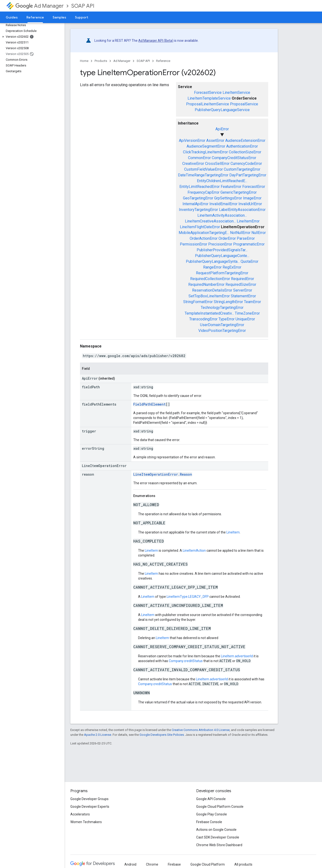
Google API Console (211, 799)
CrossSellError (217, 164)
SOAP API (83, 6)
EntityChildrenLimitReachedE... (222, 181)
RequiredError (243, 279)
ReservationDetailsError (212, 290)
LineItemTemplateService (209, 98)
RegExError (232, 267)
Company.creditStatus (186, 661)
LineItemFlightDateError (200, 227)
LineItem (233, 532)
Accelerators (80, 814)
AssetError (215, 141)
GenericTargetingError (239, 192)
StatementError (243, 296)
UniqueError (245, 319)
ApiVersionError (192, 141)
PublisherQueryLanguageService (222, 110)
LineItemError (248, 221)
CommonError (199, 158)
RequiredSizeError (241, 284)
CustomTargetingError (242, 169)
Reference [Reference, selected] (35, 17)
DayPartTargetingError (248, 175)
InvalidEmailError (223, 204)
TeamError (252, 302)
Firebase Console (209, 822)
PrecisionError (220, 244)
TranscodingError (203, 319)
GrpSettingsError (228, 198)
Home (84, 61)
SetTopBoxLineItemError (209, 296)
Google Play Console (212, 814)
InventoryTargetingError (198, 210)
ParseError (246, 238)
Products (101, 61)
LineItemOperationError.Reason (163, 474)
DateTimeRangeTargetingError (203, 175)
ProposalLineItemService (208, 104)
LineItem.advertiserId (237, 656)
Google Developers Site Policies (162, 735)
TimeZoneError (247, 313)
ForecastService (208, 93)
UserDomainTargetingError (222, 325)
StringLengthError (228, 302)
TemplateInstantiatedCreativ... (209, 313)
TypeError (227, 319)
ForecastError (254, 187)
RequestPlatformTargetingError (222, 273)
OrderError (227, 238)
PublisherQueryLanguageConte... (222, 256)
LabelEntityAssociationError (242, 210)
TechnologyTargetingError (222, 308)
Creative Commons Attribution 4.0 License (201, 730)
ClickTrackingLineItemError (205, 152)
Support (82, 17)
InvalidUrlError (250, 204)
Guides (12, 17)
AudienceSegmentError (206, 146)
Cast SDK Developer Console (218, 837)
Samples (59, 17)
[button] (31, 37)
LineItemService (236, 93)
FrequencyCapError (204, 192)
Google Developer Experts (90, 807)
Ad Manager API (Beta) (156, 41)
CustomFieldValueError (204, 169)
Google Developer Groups (89, 799)
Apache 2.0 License (98, 735)
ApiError (222, 129)
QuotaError (249, 261)
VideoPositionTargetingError (222, 331)
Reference (163, 61)
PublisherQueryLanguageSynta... (213, 261)
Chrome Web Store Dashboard (219, 845)
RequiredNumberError (206, 284)
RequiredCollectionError (210, 279)
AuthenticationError (242, 146)
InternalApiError (195, 204)
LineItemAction (194, 551)
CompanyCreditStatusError (234, 158)
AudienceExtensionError (245, 141)
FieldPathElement (149, 404)
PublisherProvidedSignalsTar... (222, 250)
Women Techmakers (86, 822)
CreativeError (193, 164)
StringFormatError (198, 302)
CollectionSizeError (245, 152)
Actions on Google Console (216, 830)
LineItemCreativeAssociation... (210, 221)
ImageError (252, 198)
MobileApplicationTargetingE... (204, 233)
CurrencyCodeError (246, 164)
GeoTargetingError (198, 198)
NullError (259, 233)
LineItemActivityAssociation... (222, 215)
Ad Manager (39, 6)
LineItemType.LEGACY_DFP (188, 597)
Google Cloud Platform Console (220, 807)
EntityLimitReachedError (200, 187)
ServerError (243, 290)
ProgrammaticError (249, 244)
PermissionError (194, 244)
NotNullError (240, 233)
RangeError (212, 267)
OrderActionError (204, 238)
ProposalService (244, 104)
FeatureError (231, 187)
